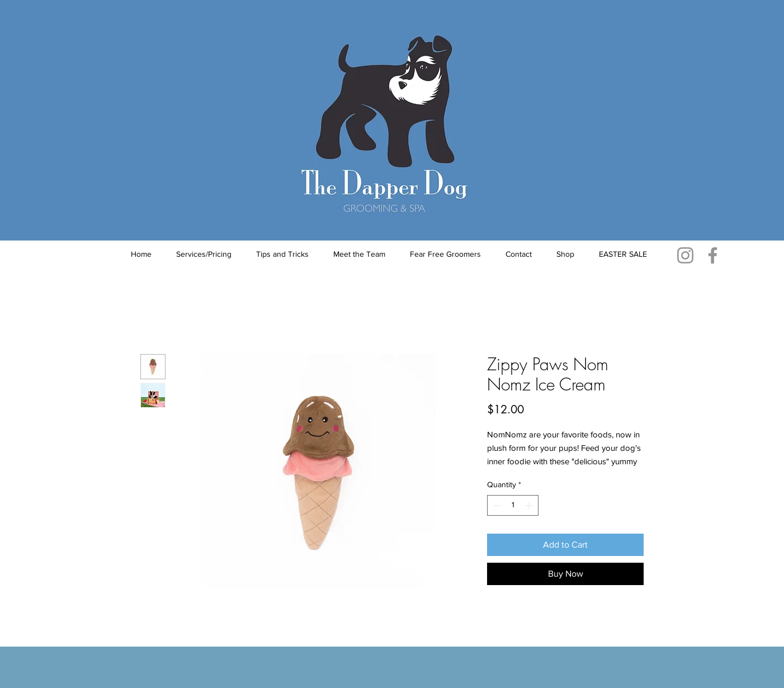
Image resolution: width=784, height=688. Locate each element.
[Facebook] (713, 255)
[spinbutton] (513, 505)
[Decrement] (496, 505)
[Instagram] (685, 255)
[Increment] (530, 505)
